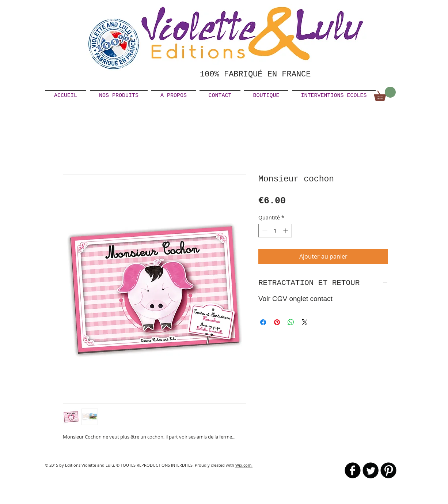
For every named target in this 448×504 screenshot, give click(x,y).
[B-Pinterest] (388, 470)
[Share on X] (305, 322)
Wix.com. (244, 465)
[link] (385, 94)
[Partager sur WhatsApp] (291, 322)
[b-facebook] (353, 470)
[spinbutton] (275, 231)
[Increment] (286, 231)
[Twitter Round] (371, 470)
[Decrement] (264, 231)
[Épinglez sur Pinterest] (277, 322)
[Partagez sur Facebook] (263, 322)
